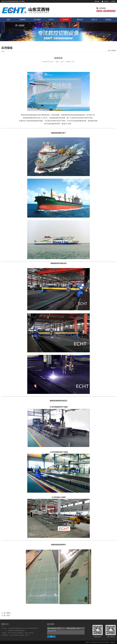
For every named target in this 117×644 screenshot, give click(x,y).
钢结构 (8, 613)
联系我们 (113, 1)
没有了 (8, 615)
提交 (51, 636)
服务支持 (80, 20)
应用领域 (66, 20)
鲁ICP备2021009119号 (97, 642)
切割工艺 (94, 20)
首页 (9, 20)
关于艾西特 (37, 20)
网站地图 (97, 1)
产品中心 (51, 20)
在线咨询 (106, 1)
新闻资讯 (23, 20)
